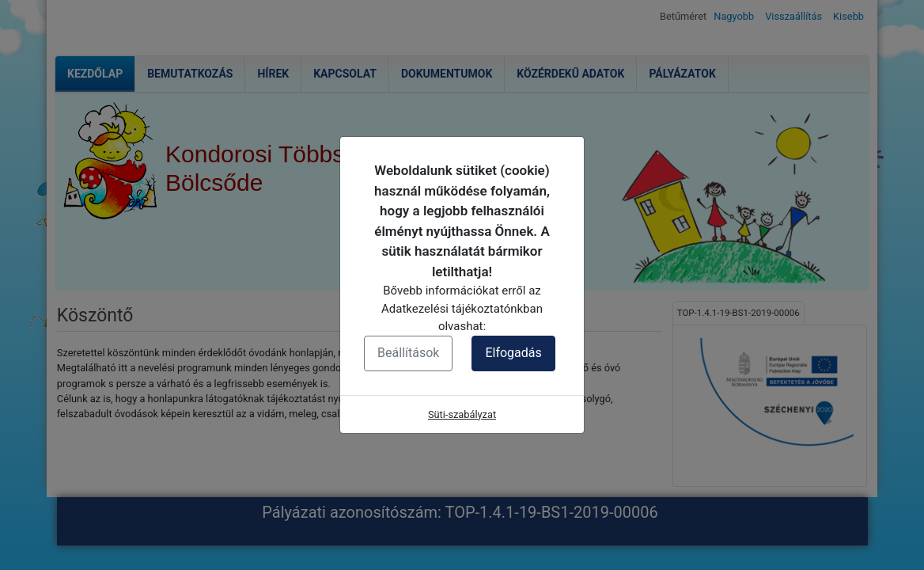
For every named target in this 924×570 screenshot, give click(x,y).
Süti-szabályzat (462, 414)
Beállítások (408, 353)
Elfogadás (513, 353)
